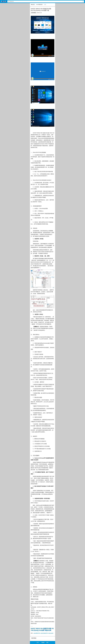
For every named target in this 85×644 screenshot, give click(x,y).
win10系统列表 (39, 4)
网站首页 (33, 4)
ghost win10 (51, 633)
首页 (38, 642)
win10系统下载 (37, 633)
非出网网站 (4, 1)
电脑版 (43, 642)
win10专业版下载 (44, 633)
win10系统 (34, 13)
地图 (47, 642)
